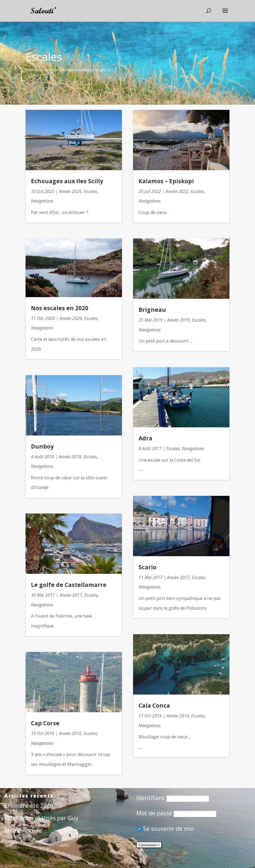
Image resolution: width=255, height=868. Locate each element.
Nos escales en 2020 (60, 308)
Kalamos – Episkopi (166, 181)
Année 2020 (71, 318)
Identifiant (151, 798)
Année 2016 (70, 733)
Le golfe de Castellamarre (69, 585)
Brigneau (152, 310)
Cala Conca (154, 705)
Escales (90, 191)
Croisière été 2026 (29, 805)
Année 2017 (71, 595)
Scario (147, 567)
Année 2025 (70, 191)
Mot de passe (154, 813)
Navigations (42, 201)
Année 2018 (70, 457)
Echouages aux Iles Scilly (67, 181)
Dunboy (42, 446)
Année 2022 (177, 191)
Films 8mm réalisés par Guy (41, 818)
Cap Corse (45, 723)
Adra (145, 438)
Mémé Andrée (23, 830)
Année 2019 (178, 320)
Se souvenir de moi (166, 829)
